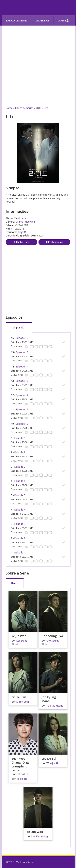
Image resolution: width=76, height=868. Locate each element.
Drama (20, 222)
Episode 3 (20, 524)
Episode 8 (20, 452)
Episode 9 (20, 438)
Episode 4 (20, 510)
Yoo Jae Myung (55, 706)
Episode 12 (22, 395)
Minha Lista (21, 242)
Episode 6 (20, 481)
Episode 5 (20, 495)
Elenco (15, 583)
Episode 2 (20, 538)
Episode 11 (22, 409)
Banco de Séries (17, 20)
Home (9, 108)
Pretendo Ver (55, 242)
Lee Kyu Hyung (40, 836)
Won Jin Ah (52, 763)
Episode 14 (22, 367)
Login (63, 20)
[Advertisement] (38, 64)
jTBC (39, 108)
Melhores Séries (38, 8)
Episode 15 (22, 352)
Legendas (43, 20)
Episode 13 (22, 381)
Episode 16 (22, 338)
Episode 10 (22, 424)
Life (46, 108)
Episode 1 (20, 553)
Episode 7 (20, 467)
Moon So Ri (23, 702)
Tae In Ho (22, 779)
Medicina (30, 222)
